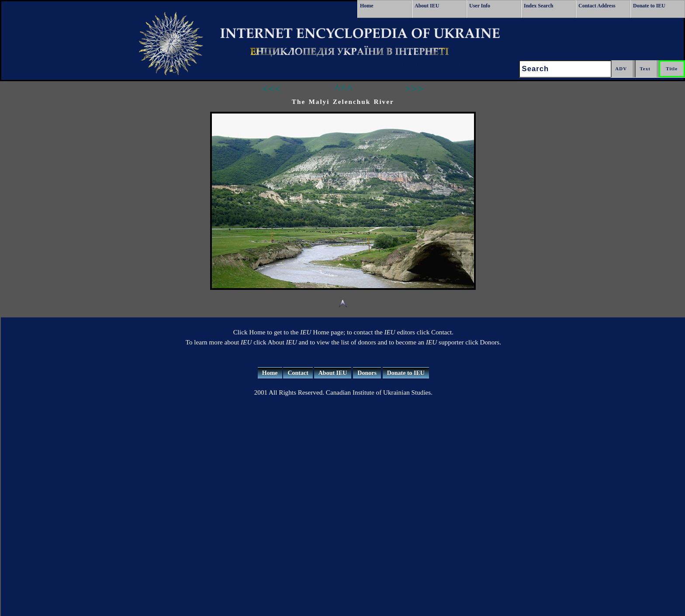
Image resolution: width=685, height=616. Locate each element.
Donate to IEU (649, 6)
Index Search (538, 6)
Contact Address (597, 6)
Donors (367, 373)
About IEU (427, 6)
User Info (480, 6)
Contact (298, 373)
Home (367, 6)
